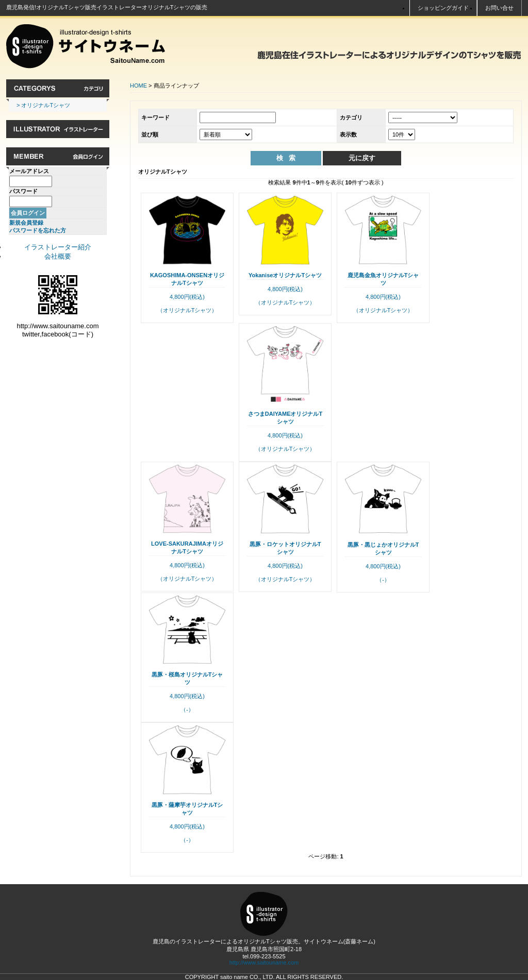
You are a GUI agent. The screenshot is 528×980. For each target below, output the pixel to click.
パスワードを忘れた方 (38, 230)
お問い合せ (499, 8)
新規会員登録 (26, 223)
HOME (138, 86)
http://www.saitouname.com (264, 962)
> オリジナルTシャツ (43, 105)
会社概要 (58, 256)
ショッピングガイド (443, 8)
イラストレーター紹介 (58, 247)
